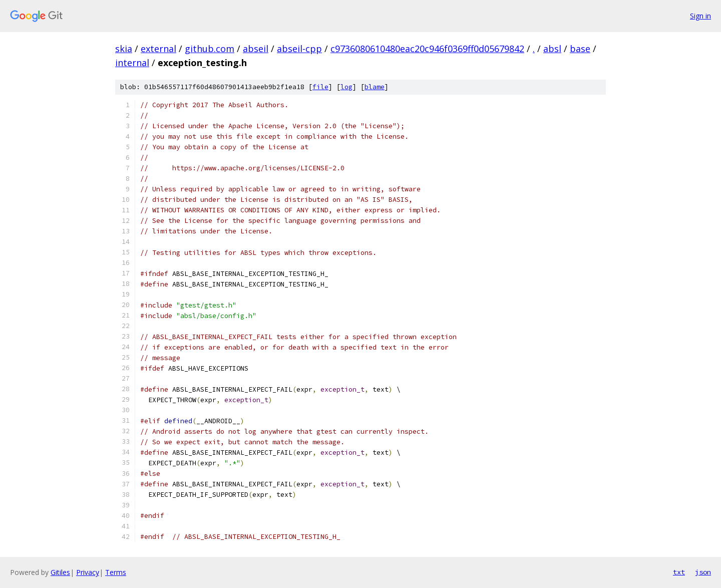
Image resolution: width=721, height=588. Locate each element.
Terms (116, 572)
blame (375, 87)
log (346, 87)
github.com (210, 49)
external (158, 49)
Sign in (700, 16)
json (703, 572)
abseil (256, 49)
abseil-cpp (299, 49)
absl (552, 49)
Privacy (88, 572)
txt (679, 572)
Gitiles (60, 572)
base (580, 49)
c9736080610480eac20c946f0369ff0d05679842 (427, 49)
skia (124, 49)
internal (132, 63)
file (320, 87)
